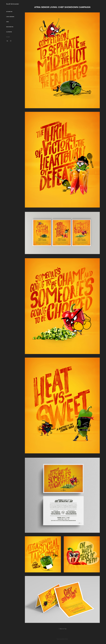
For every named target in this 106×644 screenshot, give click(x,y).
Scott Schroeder (13, 4)
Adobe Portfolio (65, 639)
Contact (8, 37)
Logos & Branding (10, 17)
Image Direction (10, 27)
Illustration (9, 32)
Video (7, 22)
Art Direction (9, 12)
